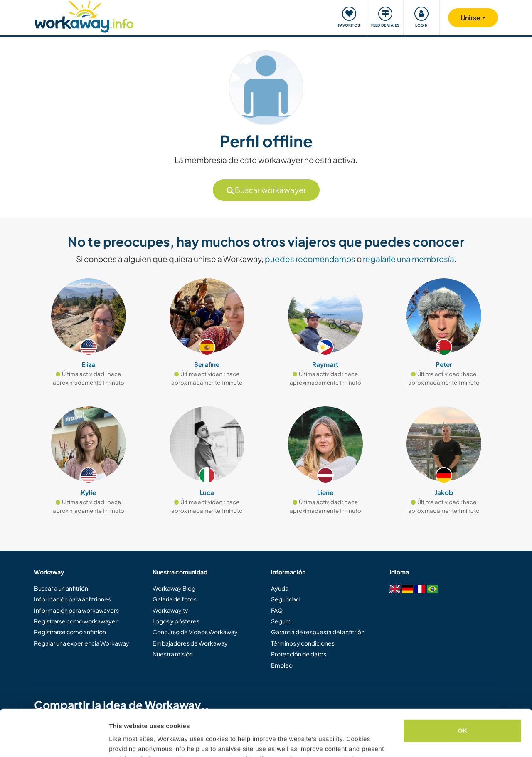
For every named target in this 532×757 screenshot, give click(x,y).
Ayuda (280, 588)
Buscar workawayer (266, 190)
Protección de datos (299, 654)
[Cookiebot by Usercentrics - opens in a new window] (54, 741)
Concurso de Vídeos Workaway (195, 632)
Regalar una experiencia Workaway (82, 643)
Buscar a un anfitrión (61, 588)
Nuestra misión (173, 654)
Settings (121, 741)
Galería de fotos (175, 599)
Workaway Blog (174, 588)
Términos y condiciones (303, 643)
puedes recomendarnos (310, 259)
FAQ (277, 610)
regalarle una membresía (409, 259)
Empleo (282, 665)
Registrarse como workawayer (76, 621)
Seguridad (285, 599)
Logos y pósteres (176, 621)
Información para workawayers (76, 610)
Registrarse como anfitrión (70, 632)
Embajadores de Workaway (190, 643)
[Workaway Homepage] (84, 16)
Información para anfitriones (73, 599)
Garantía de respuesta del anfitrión (318, 632)
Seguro (281, 621)
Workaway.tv (170, 610)
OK (463, 689)
